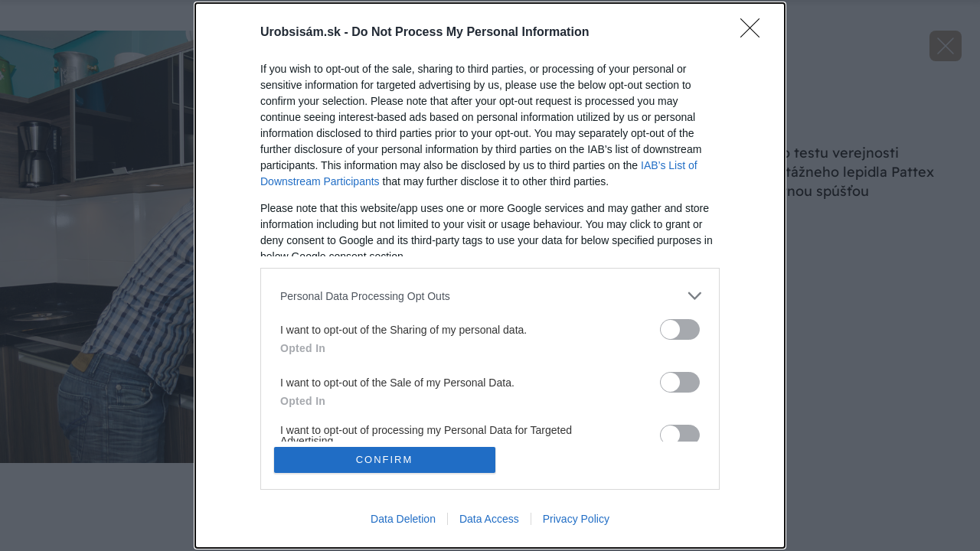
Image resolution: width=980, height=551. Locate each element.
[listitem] (490, 296)
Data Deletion (403, 519)
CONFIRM (385, 460)
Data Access (489, 519)
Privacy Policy (576, 519)
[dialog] (490, 275)
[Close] (755, 33)
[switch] (680, 329)
